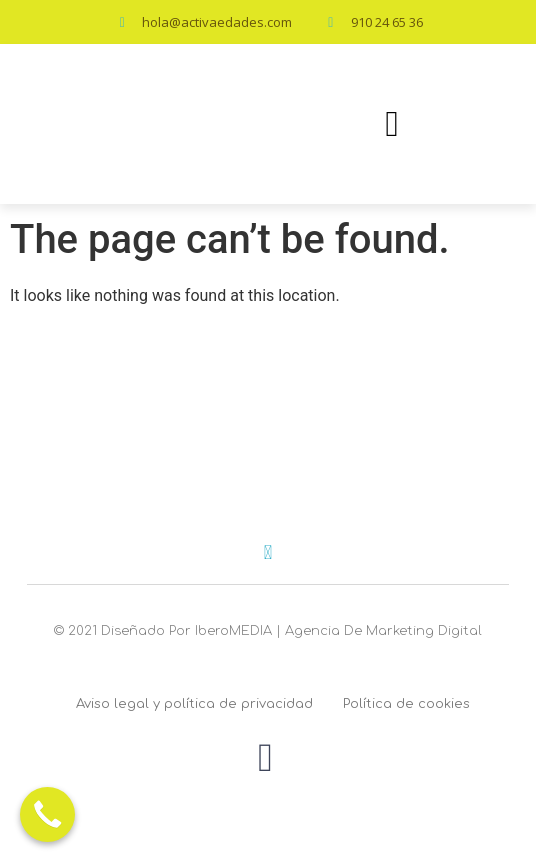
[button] (391, 124)
